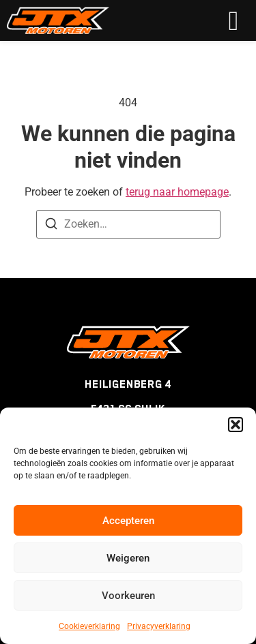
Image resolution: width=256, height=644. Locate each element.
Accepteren (128, 521)
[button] (236, 425)
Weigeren (128, 558)
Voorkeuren (128, 596)
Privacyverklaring (159, 626)
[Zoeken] (51, 226)
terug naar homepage (177, 192)
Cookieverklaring (89, 626)
